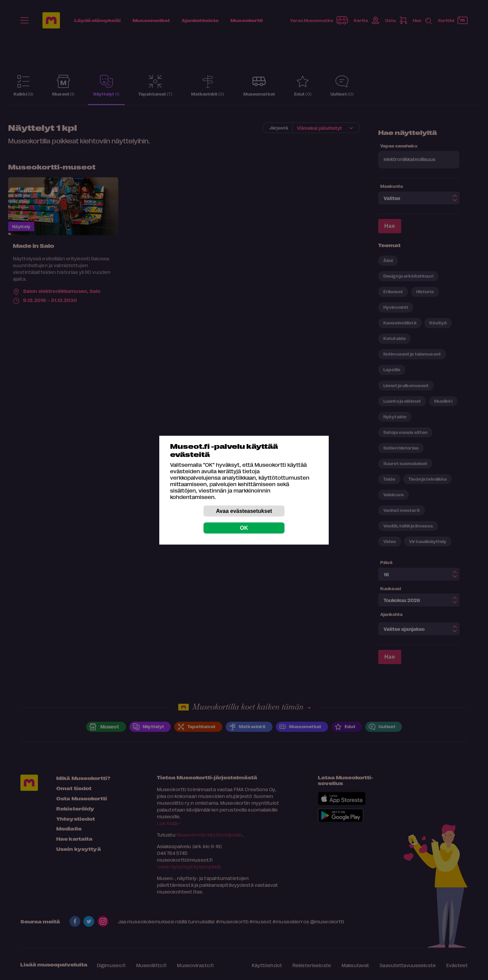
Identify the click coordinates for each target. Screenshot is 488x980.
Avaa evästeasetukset (244, 511)
